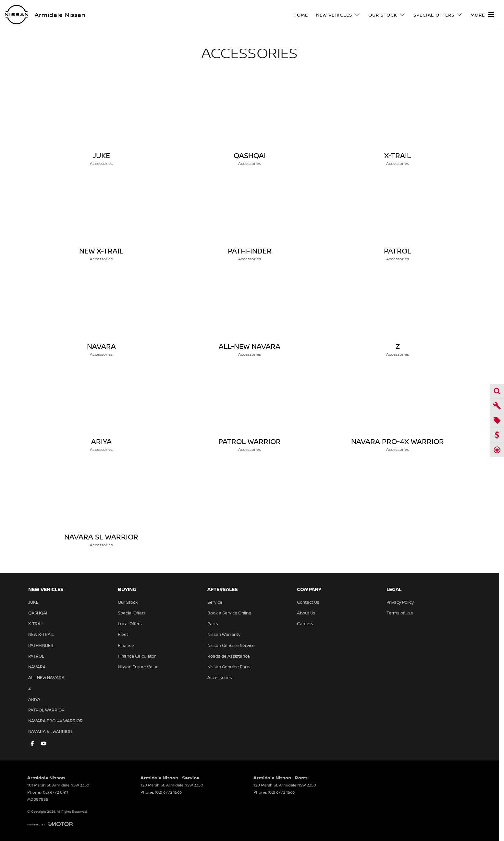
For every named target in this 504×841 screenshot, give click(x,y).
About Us (306, 613)
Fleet (123, 634)
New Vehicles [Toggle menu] (338, 15)
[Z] (398, 315)
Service (215, 602)
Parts (213, 624)
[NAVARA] (101, 315)
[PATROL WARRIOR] (250, 410)
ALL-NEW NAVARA (46, 677)
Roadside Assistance (229, 656)
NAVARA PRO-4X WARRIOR (55, 721)
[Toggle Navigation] (482, 15)
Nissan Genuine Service (231, 645)
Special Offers (132, 613)
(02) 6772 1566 (168, 792)
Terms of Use (400, 613)
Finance (126, 645)
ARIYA (34, 699)
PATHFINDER (41, 645)
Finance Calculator (137, 656)
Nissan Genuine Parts (229, 667)
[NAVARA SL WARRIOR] (101, 506)
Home (301, 15)
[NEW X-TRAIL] (101, 220)
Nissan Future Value (138, 667)
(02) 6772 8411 (55, 792)
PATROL (36, 656)
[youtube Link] (44, 743)
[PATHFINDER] (250, 220)
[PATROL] (398, 220)
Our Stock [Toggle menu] (387, 15)
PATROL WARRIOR (46, 710)
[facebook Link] (32, 743)
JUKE (33, 602)
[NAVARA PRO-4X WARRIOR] (398, 410)
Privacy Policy (400, 602)
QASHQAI (38, 613)
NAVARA (37, 667)
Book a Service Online (229, 613)
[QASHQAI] (250, 124)
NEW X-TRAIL (41, 634)
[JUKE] (101, 124)
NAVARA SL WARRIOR (50, 731)
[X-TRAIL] (398, 124)
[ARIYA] (101, 410)
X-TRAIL (36, 624)
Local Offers (130, 624)
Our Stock (128, 602)
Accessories (220, 677)
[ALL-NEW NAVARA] (250, 315)
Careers (305, 624)
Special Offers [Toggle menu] (438, 15)
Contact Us (308, 602)
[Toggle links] (50, 824)
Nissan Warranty (224, 634)
